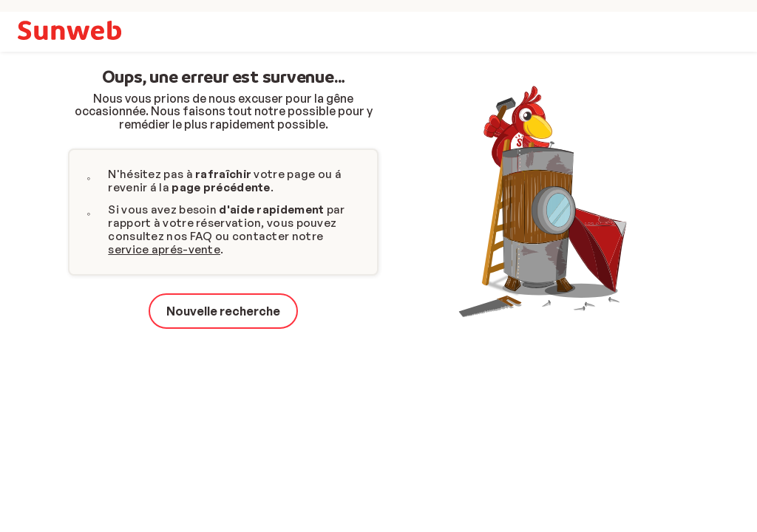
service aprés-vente (164, 249)
